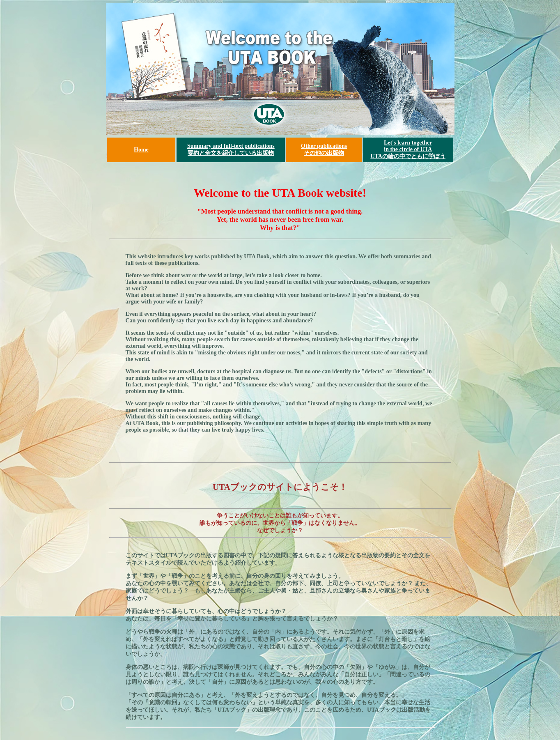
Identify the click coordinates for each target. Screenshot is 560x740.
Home (141, 150)
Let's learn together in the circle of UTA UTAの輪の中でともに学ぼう (408, 149)
